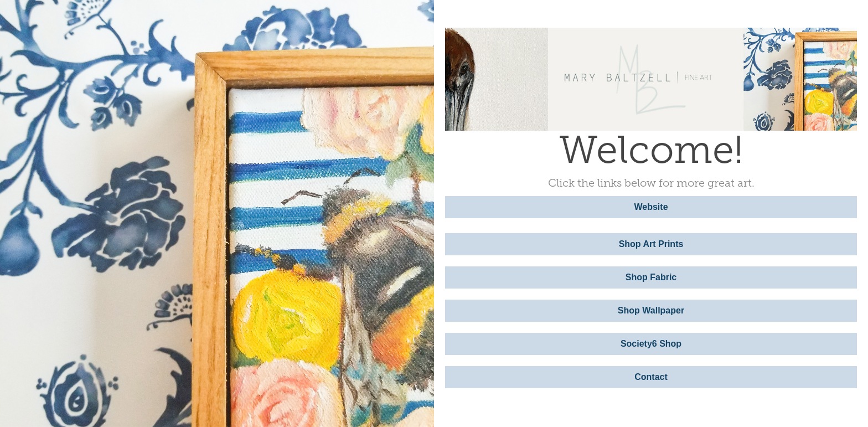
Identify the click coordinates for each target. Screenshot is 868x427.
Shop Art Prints (651, 244)
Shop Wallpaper (651, 310)
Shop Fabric (651, 277)
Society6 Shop (651, 344)
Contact (651, 377)
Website (651, 207)
